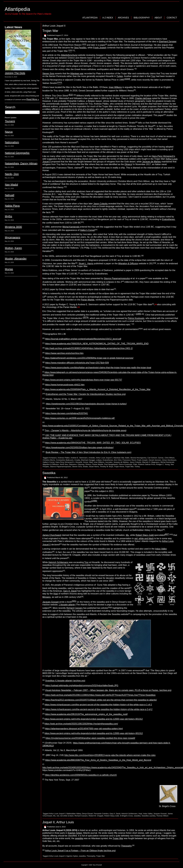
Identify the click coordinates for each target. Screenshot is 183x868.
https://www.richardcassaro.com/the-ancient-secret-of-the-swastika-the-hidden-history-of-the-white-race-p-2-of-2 (99, 710)
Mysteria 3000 (13, 227)
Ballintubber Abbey (74, 814)
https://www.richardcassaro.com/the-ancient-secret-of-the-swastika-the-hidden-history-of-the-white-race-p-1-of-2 (98, 705)
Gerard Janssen (155, 460)
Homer (86, 462)
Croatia (77, 460)
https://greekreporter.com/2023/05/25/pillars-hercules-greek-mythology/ (80, 448)
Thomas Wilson (162, 816)
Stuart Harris (94, 467)
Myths (8, 216)
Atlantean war (77, 74)
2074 (86, 317)
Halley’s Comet (87, 230)
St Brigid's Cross (126, 816)
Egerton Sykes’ (75, 833)
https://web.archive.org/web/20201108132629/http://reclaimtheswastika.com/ (81, 724)
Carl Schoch (152, 458)
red (58, 816)
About (158, 18)
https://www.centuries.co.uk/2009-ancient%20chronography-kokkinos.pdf (80, 418)
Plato (135, 464)
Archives (123, 18)
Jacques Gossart (51, 602)
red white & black (67, 816)
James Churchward (52, 535)
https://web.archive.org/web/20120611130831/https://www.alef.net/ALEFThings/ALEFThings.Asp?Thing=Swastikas (100, 695)
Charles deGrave (143, 98)
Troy (153, 76)
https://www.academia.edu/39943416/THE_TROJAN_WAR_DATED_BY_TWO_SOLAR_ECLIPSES (93, 443)
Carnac (95, 159)
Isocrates (109, 462)
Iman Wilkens (115, 87)
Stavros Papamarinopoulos (117, 279)
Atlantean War (119, 458)
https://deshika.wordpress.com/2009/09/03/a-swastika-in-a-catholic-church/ (81, 775)
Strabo (85, 467)
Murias (9, 269)
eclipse (99, 460)
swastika (137, 816)
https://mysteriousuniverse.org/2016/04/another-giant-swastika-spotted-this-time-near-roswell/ (90, 738)
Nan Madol (11, 185)
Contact (172, 18)
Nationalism (12, 142)
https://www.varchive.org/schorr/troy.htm (64, 353)
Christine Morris (49, 460)
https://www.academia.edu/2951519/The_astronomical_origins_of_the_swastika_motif (86, 714)
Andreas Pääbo (64, 458)
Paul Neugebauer (111, 464)
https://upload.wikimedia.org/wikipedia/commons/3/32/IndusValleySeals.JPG (82, 686)
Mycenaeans (13, 237)
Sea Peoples (80, 48)
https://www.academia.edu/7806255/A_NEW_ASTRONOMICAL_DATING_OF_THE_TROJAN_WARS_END (97, 344)
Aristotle (92, 458)
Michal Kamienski (71, 227)
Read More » (33, 99)
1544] (127, 79)
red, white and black (144, 538)
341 (74, 601)
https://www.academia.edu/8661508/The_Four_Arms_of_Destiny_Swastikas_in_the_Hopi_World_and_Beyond (98, 760)
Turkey (120, 76)
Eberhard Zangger (168, 42)
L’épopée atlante (67, 605)
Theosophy (126, 846)
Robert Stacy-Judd (145, 535)
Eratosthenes (168, 219)
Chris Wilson (170, 458)
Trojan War (50, 31)
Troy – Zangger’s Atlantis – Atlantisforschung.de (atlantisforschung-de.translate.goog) (86, 430)
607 (167, 534)
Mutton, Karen (13, 248)
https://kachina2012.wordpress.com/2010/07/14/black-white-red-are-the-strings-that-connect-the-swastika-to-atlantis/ (101, 700)
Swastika (49, 473)
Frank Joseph (100, 48)
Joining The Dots (15, 73)
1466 (94, 501)
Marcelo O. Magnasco (151, 462)
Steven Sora (48, 74)
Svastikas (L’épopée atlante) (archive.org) (65, 681)
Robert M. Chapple (96, 816)
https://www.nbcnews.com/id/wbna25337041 (67, 413)
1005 (139, 314)
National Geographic (17, 153)
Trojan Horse (119, 467)
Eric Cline (118, 460)
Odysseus (73, 464)
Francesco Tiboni (129, 460)
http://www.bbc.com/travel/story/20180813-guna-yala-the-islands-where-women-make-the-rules (110, 755)
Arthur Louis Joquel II (104, 458)
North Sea (64, 464)
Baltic (127, 458)
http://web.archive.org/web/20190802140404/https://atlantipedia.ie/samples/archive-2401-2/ (89, 348)
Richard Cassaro (75, 608)
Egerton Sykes (72, 856)
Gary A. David (70, 591)
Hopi (56, 594)
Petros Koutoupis (136, 318)
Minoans (46, 597)
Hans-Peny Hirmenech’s (163, 156)
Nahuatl (10, 195)
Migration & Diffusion (51, 464)
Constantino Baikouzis (65, 460)
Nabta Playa (12, 206)
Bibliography (142, 18)
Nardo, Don (12, 174)
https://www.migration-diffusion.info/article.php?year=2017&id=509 (77, 363)
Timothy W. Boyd (106, 467)
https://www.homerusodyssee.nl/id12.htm (65, 385)
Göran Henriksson (169, 460)
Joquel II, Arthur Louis (58, 822)
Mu (127, 535)
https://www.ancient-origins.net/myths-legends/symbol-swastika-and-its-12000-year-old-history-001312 (94, 719)
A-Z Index (108, 18)
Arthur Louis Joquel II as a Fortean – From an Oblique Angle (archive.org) (80, 851)
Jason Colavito (101, 204)
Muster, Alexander (16, 259)
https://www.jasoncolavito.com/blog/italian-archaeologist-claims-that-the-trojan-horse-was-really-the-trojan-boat (98, 368)
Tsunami (10, 121)
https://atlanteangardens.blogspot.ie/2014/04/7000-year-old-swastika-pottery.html (84, 729)
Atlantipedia (17, 9)
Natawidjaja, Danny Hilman (21, 163)
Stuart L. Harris (86, 264)
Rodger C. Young (163, 464)
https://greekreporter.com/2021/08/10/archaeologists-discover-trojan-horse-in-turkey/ (86, 404)
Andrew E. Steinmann (79, 458)
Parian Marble (88, 300)
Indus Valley (161, 549)
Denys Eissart (87, 814)
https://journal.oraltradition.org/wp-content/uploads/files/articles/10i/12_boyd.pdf (83, 339)
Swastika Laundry (148, 816)
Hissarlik (79, 462)
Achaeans (53, 458)
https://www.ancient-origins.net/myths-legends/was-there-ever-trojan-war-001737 (83, 380)
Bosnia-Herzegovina (139, 458)
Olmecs (128, 164)
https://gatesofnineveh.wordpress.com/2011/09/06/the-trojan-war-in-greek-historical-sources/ (89, 358)
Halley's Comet (49, 462)
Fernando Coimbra (101, 814)
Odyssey (81, 464)
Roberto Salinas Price (147, 464)
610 (71, 95)
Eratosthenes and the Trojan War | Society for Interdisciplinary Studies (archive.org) (86, 394)
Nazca (9, 132)
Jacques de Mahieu (152, 162)
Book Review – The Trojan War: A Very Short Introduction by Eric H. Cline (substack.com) (89, 452)
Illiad (91, 462)
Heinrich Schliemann (59, 562)
